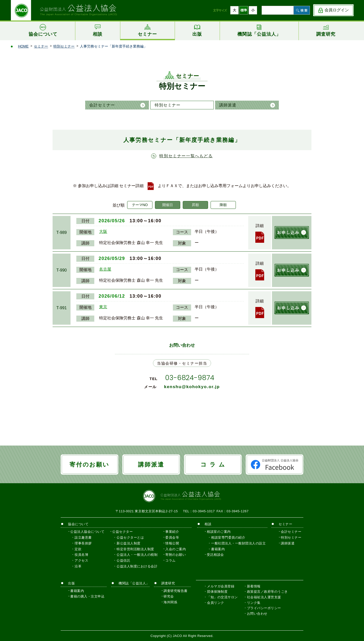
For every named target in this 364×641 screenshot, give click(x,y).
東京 (103, 307)
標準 (244, 10)
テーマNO (140, 205)
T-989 (62, 233)
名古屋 (105, 269)
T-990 (62, 270)
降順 (223, 205)
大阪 (103, 231)
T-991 (62, 308)
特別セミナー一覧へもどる (186, 156)
